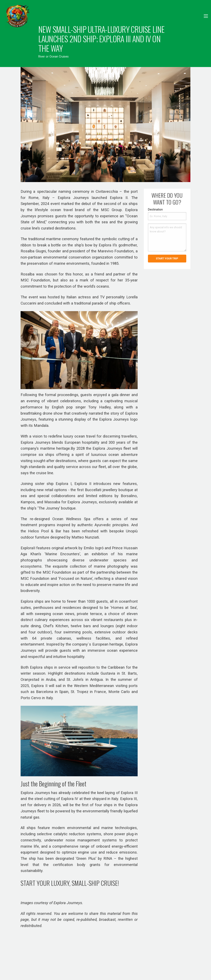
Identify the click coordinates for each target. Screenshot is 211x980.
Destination (155, 209)
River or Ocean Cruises (53, 57)
